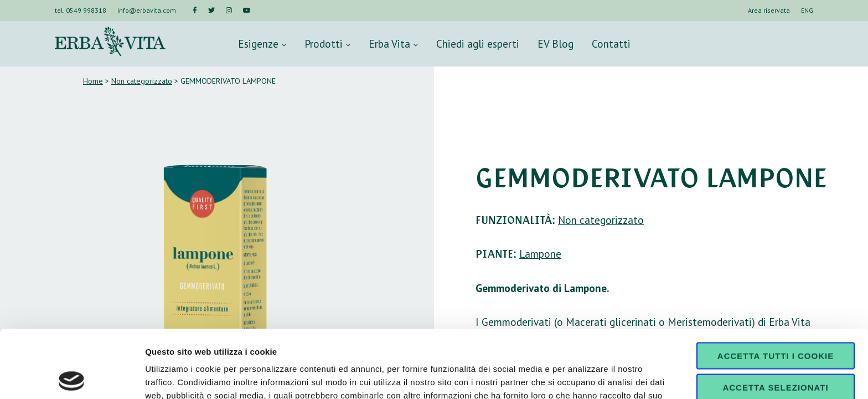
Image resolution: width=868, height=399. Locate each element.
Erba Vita (393, 44)
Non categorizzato (142, 81)
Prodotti (327, 44)
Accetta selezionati (775, 319)
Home (93, 81)
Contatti (611, 44)
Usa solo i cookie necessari (776, 355)
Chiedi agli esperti (478, 44)
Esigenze (262, 44)
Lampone (540, 254)
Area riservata (769, 10)
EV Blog (556, 44)
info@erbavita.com (147, 10)
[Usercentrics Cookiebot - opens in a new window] (72, 377)
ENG (807, 10)
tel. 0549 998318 (81, 10)
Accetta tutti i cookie (776, 288)
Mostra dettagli (582, 377)
